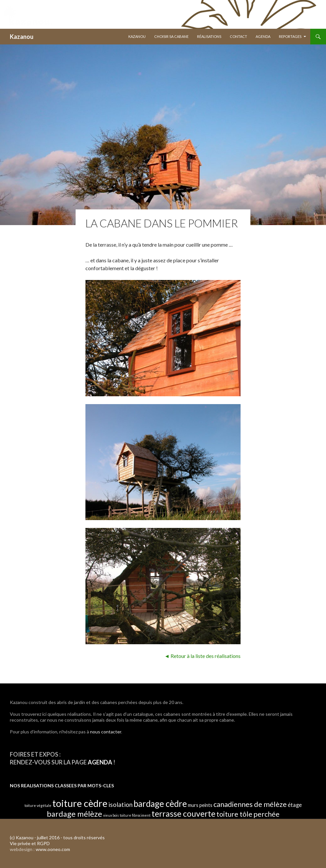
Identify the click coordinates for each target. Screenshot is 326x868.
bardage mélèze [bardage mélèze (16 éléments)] (74, 814)
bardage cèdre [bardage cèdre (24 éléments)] (160, 804)
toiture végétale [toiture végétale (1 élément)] (38, 805)
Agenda (263, 36)
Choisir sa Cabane (171, 36)
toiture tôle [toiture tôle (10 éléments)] (234, 814)
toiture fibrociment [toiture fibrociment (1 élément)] (135, 815)
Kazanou (22, 37)
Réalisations (209, 36)
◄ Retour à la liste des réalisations (202, 656)
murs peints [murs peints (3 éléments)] (200, 805)
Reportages (290, 36)
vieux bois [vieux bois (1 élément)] (111, 815)
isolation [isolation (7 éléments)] (120, 804)
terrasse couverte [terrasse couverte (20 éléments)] (183, 813)
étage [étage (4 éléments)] (295, 805)
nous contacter (106, 732)
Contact (238, 36)
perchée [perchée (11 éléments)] (266, 814)
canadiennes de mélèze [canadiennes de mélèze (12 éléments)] (250, 804)
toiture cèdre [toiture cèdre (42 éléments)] (80, 803)
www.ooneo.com (53, 849)
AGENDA (100, 762)
